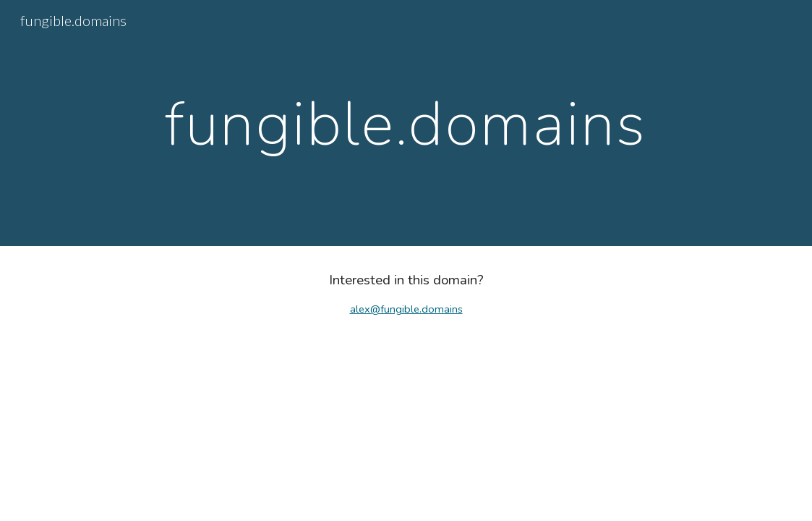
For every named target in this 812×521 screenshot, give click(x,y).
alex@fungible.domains (406, 309)
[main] (406, 123)
